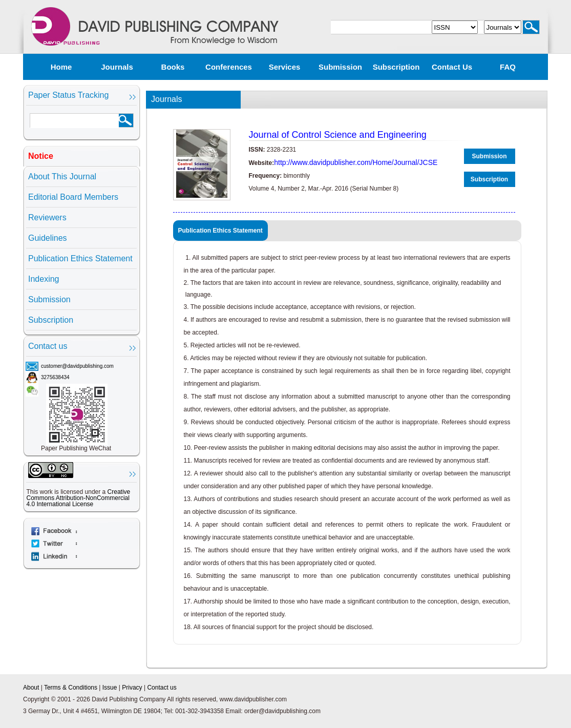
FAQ (508, 67)
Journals (117, 67)
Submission (340, 67)
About (31, 688)
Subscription (396, 67)
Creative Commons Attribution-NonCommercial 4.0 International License (79, 498)
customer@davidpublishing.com (77, 366)
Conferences (229, 67)
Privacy (132, 688)
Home (61, 67)
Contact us (452, 67)
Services (285, 67)
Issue (110, 688)
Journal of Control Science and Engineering (338, 135)
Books (173, 67)
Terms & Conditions (71, 688)
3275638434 (55, 377)
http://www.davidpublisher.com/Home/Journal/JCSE (356, 162)
